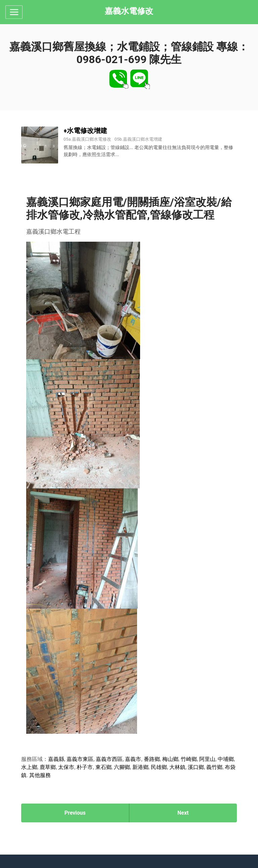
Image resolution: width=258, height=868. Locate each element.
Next (183, 813)
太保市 (66, 767)
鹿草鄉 (48, 767)
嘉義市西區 (109, 759)
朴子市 (85, 767)
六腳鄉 (122, 767)
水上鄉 (29, 767)
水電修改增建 (87, 131)
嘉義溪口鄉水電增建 (143, 139)
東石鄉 (103, 767)
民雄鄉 (159, 767)
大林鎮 (177, 767)
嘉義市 (133, 759)
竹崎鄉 (189, 759)
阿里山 (207, 759)
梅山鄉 (170, 759)
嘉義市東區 (80, 759)
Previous (75, 813)
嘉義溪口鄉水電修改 (92, 139)
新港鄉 (140, 767)
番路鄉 (152, 759)
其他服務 (40, 775)
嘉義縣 (56, 759)
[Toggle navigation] (14, 12)
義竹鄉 (214, 767)
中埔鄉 (226, 759)
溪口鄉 (196, 767)
